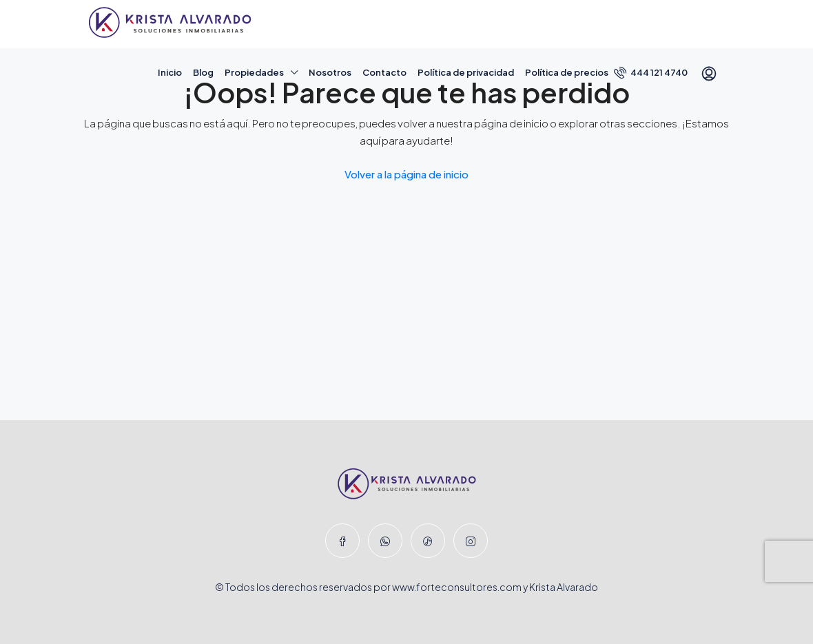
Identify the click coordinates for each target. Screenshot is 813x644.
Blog (203, 72)
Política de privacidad (466, 72)
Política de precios (567, 72)
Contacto (384, 72)
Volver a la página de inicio (406, 174)
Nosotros (330, 72)
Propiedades (254, 72)
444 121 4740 (651, 72)
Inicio (170, 72)
